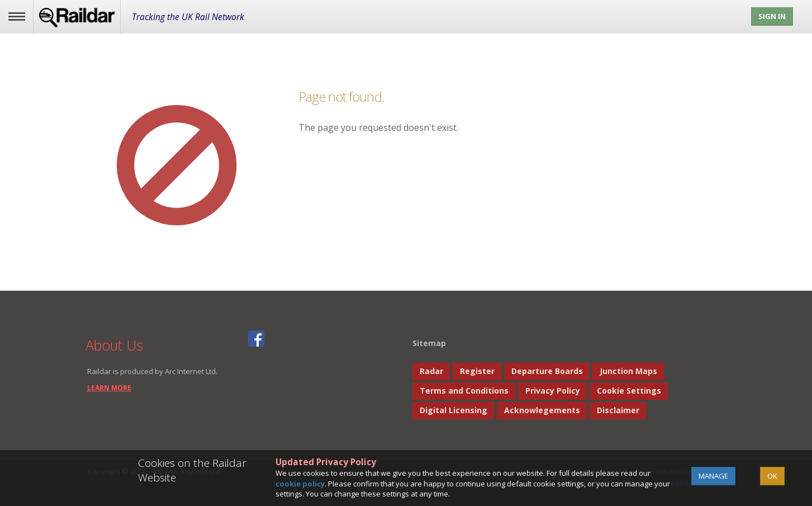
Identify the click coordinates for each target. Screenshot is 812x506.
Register (477, 371)
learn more (109, 388)
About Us (114, 345)
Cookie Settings (629, 391)
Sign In (772, 16)
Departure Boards (547, 371)
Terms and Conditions (464, 391)
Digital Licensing (454, 410)
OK (772, 476)
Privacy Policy (553, 391)
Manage (713, 476)
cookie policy (300, 484)
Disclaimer (618, 410)
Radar (431, 371)
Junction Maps (628, 371)
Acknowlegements (542, 410)
